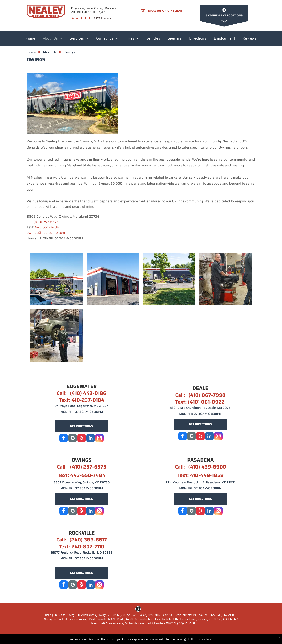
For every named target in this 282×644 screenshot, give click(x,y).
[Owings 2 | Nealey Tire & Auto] (113, 279)
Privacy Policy (197, 636)
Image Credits (246, 636)
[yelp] (82, 438)
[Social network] (191, 437)
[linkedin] (91, 438)
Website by (35, 636)
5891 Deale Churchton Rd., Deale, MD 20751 (200, 408)
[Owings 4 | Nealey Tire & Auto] (225, 279)
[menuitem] (30, 39)
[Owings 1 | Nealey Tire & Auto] (57, 279)
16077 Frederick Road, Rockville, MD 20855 (82, 552)
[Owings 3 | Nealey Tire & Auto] (169, 279)
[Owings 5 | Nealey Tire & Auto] (57, 335)
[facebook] (64, 438)
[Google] (73, 438)
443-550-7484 (47, 227)
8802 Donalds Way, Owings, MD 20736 (82, 482)
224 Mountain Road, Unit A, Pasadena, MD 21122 (200, 482)
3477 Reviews (103, 18)
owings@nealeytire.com (46, 233)
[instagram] (99, 438)
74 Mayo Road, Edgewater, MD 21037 (82, 406)
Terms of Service (222, 636)
